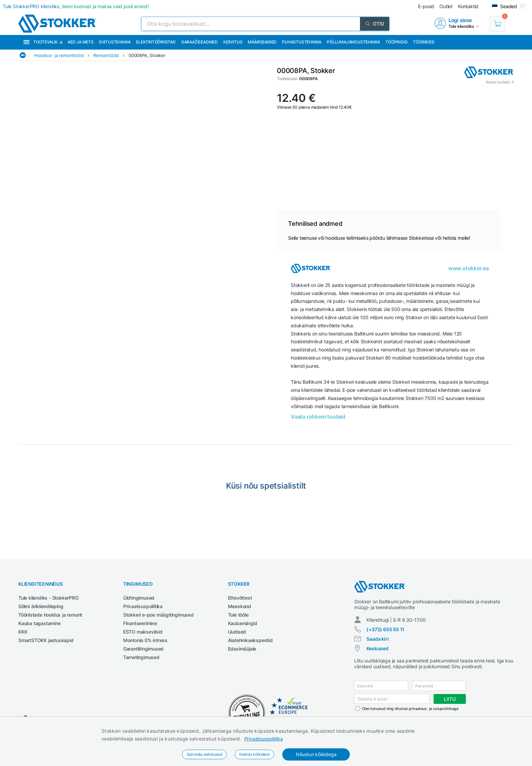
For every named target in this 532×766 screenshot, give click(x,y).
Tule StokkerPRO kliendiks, (76, 6)
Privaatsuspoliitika (264, 739)
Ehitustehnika (115, 42)
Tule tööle (238, 615)
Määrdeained (262, 42)
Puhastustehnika (302, 42)
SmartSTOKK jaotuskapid (46, 640)
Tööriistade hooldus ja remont (50, 615)
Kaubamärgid (243, 623)
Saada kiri (377, 639)
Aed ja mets (81, 42)
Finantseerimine (140, 623)
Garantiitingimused (143, 649)
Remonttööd (106, 55)
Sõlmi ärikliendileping (41, 606)
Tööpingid (396, 42)
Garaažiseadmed (199, 42)
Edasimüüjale (242, 649)
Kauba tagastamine (40, 623)
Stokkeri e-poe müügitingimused (158, 615)
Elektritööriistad (156, 42)
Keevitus (233, 42)
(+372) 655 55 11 (385, 629)
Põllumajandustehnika (353, 42)
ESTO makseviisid (143, 632)
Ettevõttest (240, 598)
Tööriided (424, 42)
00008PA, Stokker (147, 55)
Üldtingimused (139, 598)
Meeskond (240, 606)
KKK (23, 632)
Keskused (377, 648)
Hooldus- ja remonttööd (59, 55)
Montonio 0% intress (145, 640)
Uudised (237, 632)
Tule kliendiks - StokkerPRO (49, 598)
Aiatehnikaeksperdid (250, 640)
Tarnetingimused (141, 657)
